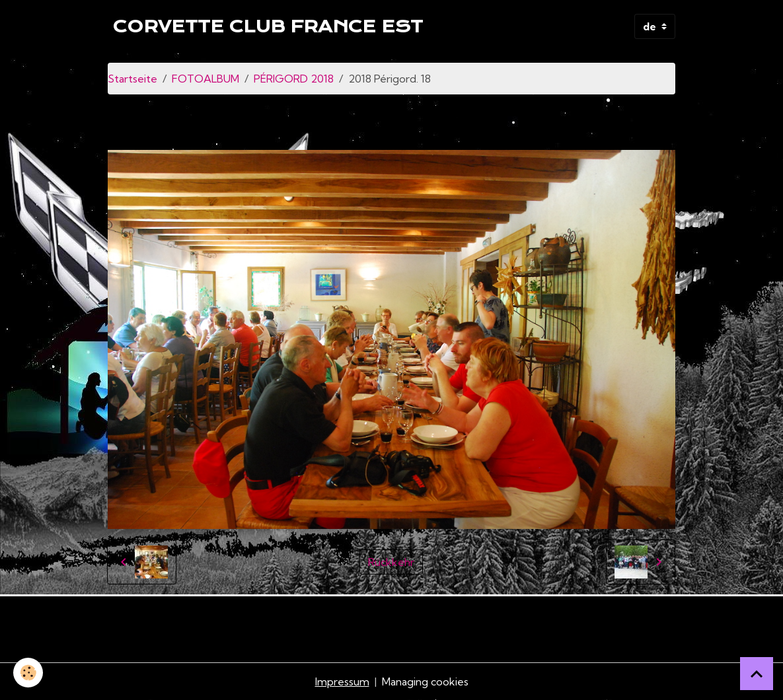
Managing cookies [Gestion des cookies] (425, 682)
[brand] (268, 26)
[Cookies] (28, 673)
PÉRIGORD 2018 (294, 79)
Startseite (132, 79)
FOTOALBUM (205, 79)
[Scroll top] (757, 674)
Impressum (342, 682)
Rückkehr (391, 562)
